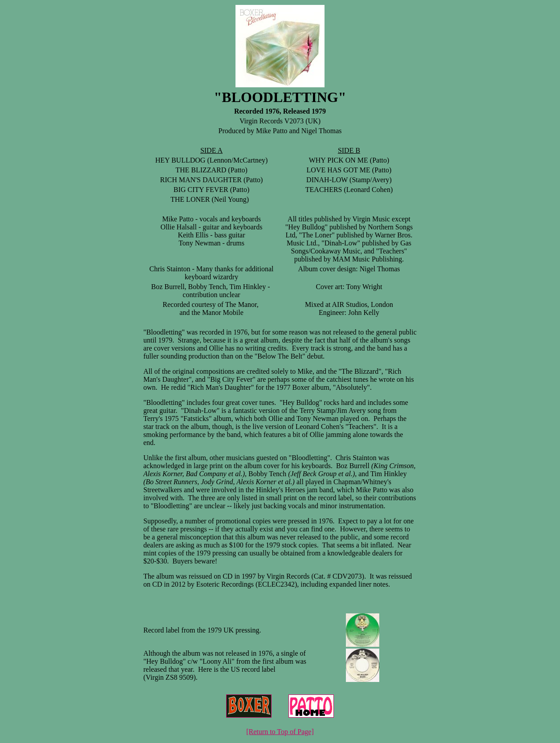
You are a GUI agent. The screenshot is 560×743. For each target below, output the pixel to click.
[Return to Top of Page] (280, 732)
